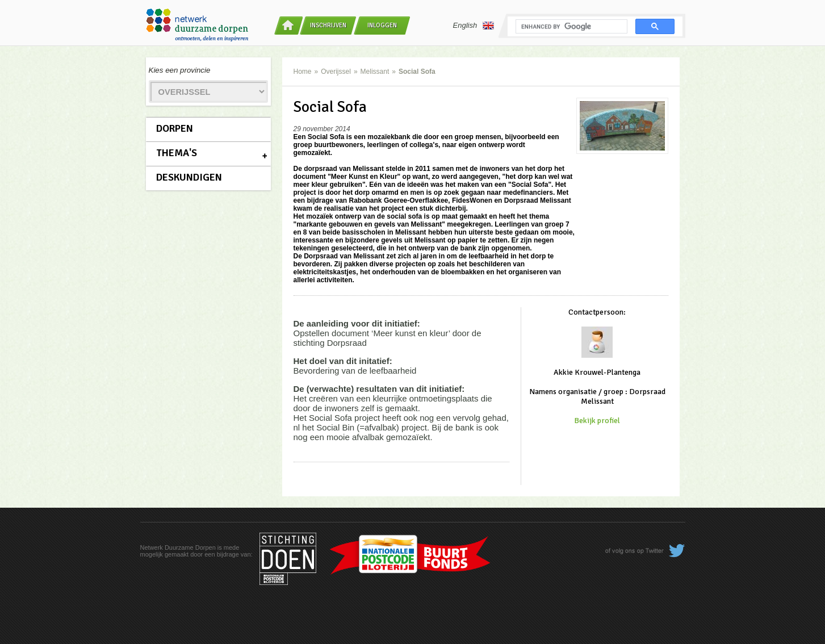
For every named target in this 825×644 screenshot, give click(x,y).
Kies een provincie (180, 70)
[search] (570, 27)
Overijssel (336, 72)
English (474, 26)
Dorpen (175, 128)
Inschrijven (328, 25)
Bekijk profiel (597, 421)
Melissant (375, 72)
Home (303, 72)
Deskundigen (189, 177)
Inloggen (382, 25)
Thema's (177, 153)
